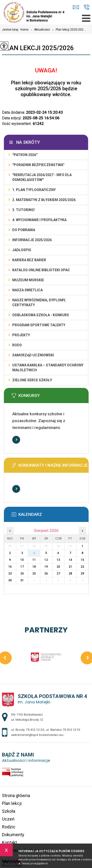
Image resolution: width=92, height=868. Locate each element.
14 (70, 560)
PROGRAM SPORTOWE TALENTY (39, 325)
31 (22, 580)
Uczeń (8, 819)
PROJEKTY (21, 335)
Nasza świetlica (27, 290)
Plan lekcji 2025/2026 (38, 48)
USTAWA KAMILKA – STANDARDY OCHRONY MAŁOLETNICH (48, 368)
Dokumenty (13, 835)
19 (46, 567)
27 (58, 574)
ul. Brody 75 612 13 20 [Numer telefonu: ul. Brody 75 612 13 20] (28, 730)
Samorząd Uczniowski (33, 355)
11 (34, 560)
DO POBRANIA (24, 230)
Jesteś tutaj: (11, 30)
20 (58, 567)
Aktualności (39, 30)
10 (22, 560)
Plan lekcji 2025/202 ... (68, 30)
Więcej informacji (16, 440)
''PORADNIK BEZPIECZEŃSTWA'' (38, 165)
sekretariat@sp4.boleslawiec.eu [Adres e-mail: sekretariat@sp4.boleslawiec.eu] (37, 735)
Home (24, 30)
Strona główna (16, 795)
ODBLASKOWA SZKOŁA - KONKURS (41, 315)
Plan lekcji (12, 803)
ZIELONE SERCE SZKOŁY (32, 380)
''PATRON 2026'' (25, 155)
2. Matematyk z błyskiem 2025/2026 (44, 200)
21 (70, 567)
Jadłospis (22, 250)
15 (82, 560)
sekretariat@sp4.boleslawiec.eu (76, 7)
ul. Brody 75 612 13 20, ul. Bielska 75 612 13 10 (87, 7)
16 (10, 567)
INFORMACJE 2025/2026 (32, 240)
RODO (17, 345)
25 (34, 574)
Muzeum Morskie (28, 280)
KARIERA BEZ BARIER (29, 260)
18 (34, 567)
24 (22, 574)
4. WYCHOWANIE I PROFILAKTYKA (39, 220)
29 (82, 574)
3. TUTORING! (24, 210)
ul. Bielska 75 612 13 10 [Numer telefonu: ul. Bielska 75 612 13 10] (63, 730)
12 (46, 560)
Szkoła (9, 811)
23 (10, 574)
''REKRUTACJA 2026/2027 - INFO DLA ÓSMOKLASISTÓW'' (42, 177)
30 (10, 580)
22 (82, 567)
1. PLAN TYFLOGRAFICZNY (34, 190)
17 (22, 567)
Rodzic (9, 827)
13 (58, 560)
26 (46, 574)
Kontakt (9, 842)
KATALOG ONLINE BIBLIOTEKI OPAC (41, 270)
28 (70, 574)
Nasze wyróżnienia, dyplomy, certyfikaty (39, 303)
